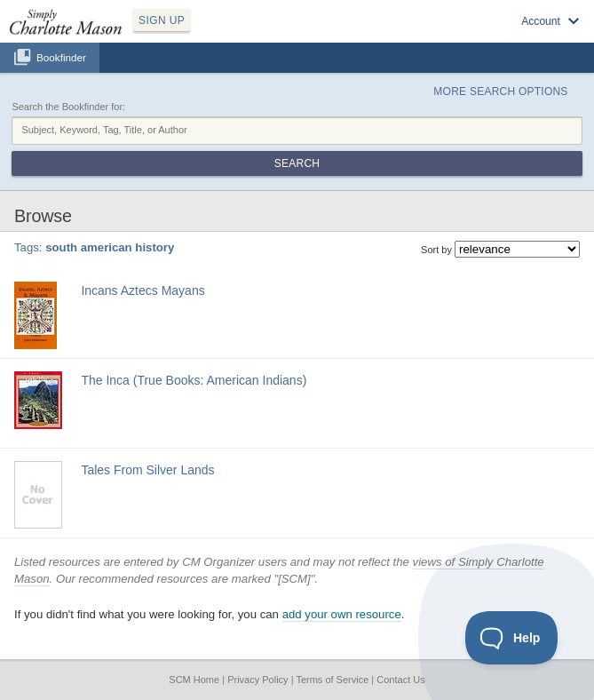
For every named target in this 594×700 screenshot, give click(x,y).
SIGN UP (162, 20)
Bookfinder (61, 57)
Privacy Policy (257, 680)
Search (297, 163)
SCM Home (194, 680)
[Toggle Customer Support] (512, 638)
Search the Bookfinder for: (68, 107)
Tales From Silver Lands (147, 470)
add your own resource (342, 614)
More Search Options (500, 91)
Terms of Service (332, 680)
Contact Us (400, 680)
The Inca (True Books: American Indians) (194, 380)
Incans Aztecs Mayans (143, 290)
